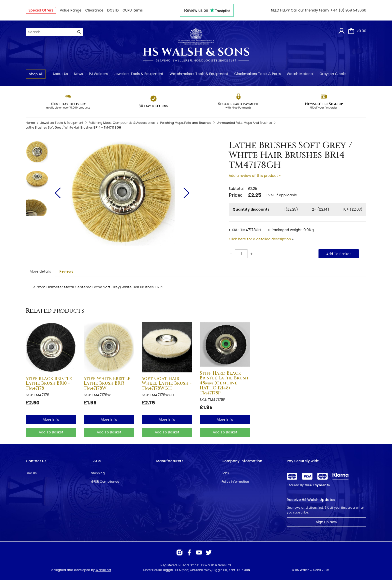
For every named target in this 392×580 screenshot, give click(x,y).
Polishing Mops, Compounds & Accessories (122, 123)
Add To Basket (339, 254)
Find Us (31, 473)
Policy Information (235, 482)
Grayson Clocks (333, 74)
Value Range (71, 10)
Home (30, 123)
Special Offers (41, 10)
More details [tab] (40, 271)
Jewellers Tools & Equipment (139, 74)
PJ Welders (98, 74)
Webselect (103, 570)
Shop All (36, 74)
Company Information (242, 461)
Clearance (94, 10)
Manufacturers (170, 461)
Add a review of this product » (255, 176)
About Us (60, 74)
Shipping (98, 473)
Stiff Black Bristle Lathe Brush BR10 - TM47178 (49, 384)
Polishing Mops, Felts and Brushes (186, 123)
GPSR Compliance (105, 482)
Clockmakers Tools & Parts (257, 74)
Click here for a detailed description (260, 239)
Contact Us (36, 461)
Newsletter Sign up (324, 104)
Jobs (225, 473)
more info (51, 419)
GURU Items (133, 10)
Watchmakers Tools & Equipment (199, 74)
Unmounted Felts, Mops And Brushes (244, 123)
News (78, 74)
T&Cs (96, 461)
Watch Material (300, 74)
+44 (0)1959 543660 (348, 10)
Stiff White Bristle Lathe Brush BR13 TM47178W (107, 384)
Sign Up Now (326, 522)
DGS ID (113, 10)
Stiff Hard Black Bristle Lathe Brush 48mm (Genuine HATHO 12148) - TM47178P (224, 383)
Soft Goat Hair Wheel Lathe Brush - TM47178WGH (167, 384)
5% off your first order (324, 108)
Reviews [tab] (66, 271)
